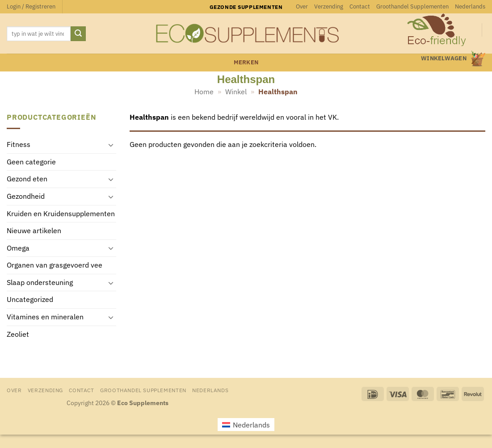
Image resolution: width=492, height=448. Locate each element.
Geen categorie (31, 162)
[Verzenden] (78, 34)
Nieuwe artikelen (34, 231)
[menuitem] (470, 7)
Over (302, 6)
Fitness (19, 145)
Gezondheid (26, 196)
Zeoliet (18, 334)
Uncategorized (30, 300)
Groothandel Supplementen (412, 6)
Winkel (236, 92)
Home (204, 92)
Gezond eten (27, 179)
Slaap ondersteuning (40, 282)
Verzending (329, 6)
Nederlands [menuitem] (251, 425)
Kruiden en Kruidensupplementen (61, 214)
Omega (18, 248)
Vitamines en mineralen (45, 317)
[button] (31, 7)
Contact (360, 6)
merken (246, 62)
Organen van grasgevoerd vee (55, 265)
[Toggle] (111, 145)
